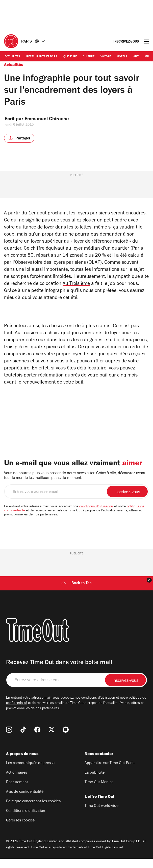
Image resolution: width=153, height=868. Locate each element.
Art (136, 57)
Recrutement (17, 792)
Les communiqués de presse (30, 773)
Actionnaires (17, 782)
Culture (89, 57)
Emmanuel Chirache (51, 120)
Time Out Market (99, 792)
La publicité (95, 782)
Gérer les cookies (20, 830)
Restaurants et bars (42, 57)
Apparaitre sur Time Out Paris (109, 773)
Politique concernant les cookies (33, 811)
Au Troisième (76, 284)
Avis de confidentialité (25, 801)
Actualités (12, 57)
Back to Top (76, 593)
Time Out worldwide (101, 815)
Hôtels (122, 57)
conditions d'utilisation (96, 516)
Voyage (106, 57)
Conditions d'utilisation (26, 820)
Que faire (70, 57)
